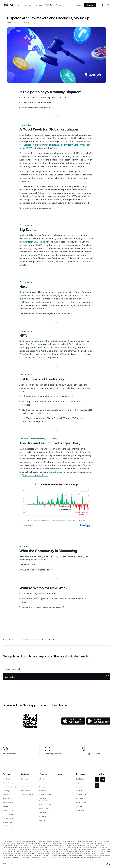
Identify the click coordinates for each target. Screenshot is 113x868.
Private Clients (8, 814)
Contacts (43, 816)
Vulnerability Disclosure (44, 800)
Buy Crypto (7, 779)
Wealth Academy (45, 795)
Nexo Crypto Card (9, 799)
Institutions (25, 783)
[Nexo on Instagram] (97, 785)
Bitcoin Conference (36, 242)
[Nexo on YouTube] (103, 779)
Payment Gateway (28, 795)
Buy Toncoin (81, 799)
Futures (5, 806)
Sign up (90, 5)
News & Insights (45, 805)
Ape (38, 351)
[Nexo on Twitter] (97, 779)
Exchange (6, 791)
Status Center (44, 812)
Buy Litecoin (81, 810)
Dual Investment (8, 802)
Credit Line (6, 795)
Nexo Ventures (26, 791)
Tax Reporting (8, 818)
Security (42, 787)
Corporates (25, 779)
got (59, 314)
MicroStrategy (55, 472)
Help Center (44, 809)
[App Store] (73, 721)
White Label (25, 787)
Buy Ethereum (81, 802)
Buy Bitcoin (80, 779)
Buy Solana (80, 791)
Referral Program (9, 822)
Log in (79, 5)
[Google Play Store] (98, 721)
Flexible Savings (8, 783)
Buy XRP (79, 806)
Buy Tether (80, 783)
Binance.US (50, 396)
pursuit (64, 248)
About (42, 779)
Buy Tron (80, 787)
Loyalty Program (8, 810)
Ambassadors (44, 783)
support (44, 354)
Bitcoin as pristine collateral (35, 475)
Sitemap (42, 820)
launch (23, 299)
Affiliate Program (9, 826)
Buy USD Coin (81, 795)
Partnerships (44, 791)
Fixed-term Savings (10, 787)
